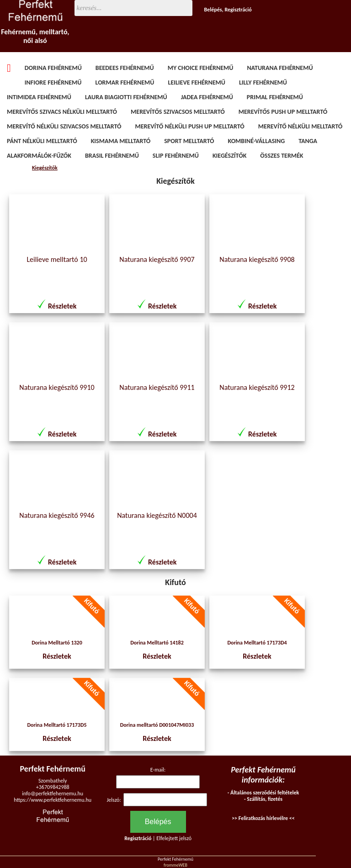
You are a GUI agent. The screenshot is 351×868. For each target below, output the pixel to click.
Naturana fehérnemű (280, 68)
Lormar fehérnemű (125, 83)
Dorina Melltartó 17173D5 (57, 725)
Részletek (62, 306)
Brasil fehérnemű (112, 156)
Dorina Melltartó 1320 (57, 643)
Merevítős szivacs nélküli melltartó (62, 112)
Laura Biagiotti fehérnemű (126, 97)
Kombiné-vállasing (257, 141)
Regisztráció (238, 10)
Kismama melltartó (121, 141)
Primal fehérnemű (275, 97)
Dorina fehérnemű (53, 68)
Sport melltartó (189, 141)
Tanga (308, 141)
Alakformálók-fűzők (39, 156)
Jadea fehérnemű (207, 97)
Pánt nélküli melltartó (42, 141)
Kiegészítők (229, 156)
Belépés (213, 10)
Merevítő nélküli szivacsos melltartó (64, 126)
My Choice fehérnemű (201, 68)
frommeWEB (175, 865)
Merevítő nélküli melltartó (300, 126)
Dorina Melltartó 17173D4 (257, 643)
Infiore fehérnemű (53, 83)
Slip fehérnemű (176, 156)
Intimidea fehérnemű (39, 97)
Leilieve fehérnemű (196, 83)
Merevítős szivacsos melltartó (178, 112)
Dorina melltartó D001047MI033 (157, 725)
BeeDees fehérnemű (125, 68)
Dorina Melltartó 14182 (157, 643)
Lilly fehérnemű (263, 83)
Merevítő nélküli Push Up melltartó (190, 126)
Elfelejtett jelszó (174, 838)
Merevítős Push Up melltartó (283, 112)
